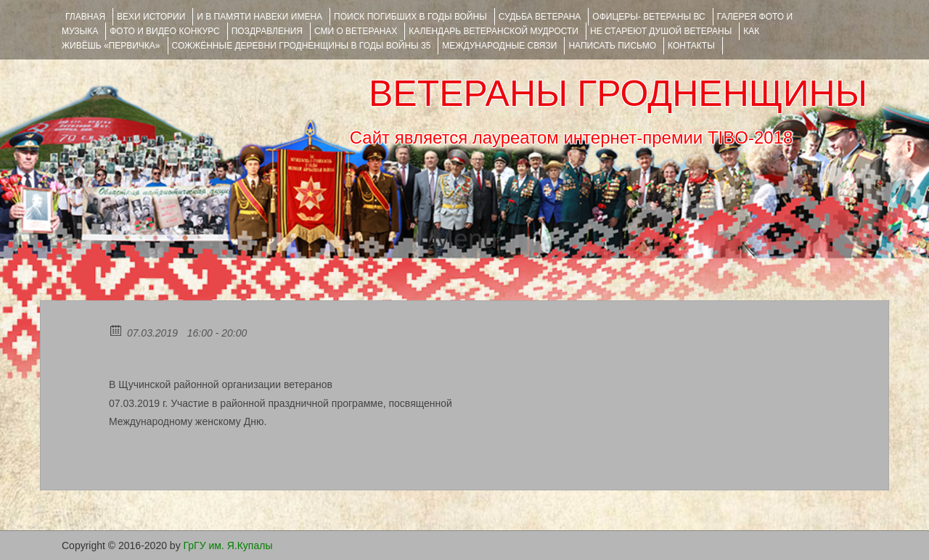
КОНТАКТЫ (691, 46)
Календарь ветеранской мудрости (494, 31)
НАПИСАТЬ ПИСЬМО (612, 46)
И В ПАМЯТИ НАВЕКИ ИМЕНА (259, 17)
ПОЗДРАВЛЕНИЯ (267, 31)
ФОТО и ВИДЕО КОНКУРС (164, 31)
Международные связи (499, 46)
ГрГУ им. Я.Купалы (228, 545)
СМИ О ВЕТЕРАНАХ (356, 31)
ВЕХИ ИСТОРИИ (151, 17)
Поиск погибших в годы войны (410, 17)
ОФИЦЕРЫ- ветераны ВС (648, 17)
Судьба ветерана (540, 17)
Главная (85, 17)
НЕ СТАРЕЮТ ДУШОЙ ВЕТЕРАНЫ (661, 31)
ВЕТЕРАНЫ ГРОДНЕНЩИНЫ (618, 94)
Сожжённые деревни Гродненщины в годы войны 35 (302, 46)
